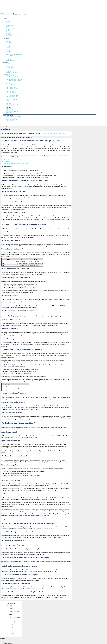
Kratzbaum (8, 59)
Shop (4, 642)
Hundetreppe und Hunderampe (13, 37)
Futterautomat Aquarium (11, 73)
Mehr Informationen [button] (6, 160)
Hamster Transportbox (14, 89)
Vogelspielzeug (9, 112)
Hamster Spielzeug (13, 87)
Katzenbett (8, 41)
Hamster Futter (12, 86)
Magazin (3, 15)
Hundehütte (8, 36)
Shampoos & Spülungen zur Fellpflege (15, 118)
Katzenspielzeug (10, 55)
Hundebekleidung (10, 28)
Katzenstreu (9, 57)
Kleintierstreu (9, 98)
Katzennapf (8, 52)
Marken (15, 15)
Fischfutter (8, 71)
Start (2, 127)
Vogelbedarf (6, 102)
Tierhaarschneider (10, 121)
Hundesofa (8, 31)
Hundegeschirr (9, 24)
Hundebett (8, 29)
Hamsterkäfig (12, 85)
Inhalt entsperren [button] (5, 162)
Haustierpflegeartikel (8, 115)
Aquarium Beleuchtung (11, 65)
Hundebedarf (6, 20)
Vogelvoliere (9, 114)
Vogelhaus (8, 107)
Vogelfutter (8, 103)
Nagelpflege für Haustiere (12, 119)
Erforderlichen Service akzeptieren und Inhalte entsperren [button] (15, 163)
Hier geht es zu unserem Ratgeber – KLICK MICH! (54, 133)
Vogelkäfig (8, 109)
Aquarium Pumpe (10, 67)
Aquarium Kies (9, 66)
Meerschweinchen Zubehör (15, 81)
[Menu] (1, 123)
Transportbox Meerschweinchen (16, 82)
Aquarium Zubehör (10, 70)
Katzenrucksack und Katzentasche (14, 54)
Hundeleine (8, 23)
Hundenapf (8, 27)
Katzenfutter (9, 44)
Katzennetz (8, 53)
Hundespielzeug (10, 32)
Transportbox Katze (10, 61)
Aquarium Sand (9, 69)
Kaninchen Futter (13, 97)
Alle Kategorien (22, 15)
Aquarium (8, 64)
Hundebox (8, 33)
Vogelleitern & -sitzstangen (12, 111)
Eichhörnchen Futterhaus (12, 99)
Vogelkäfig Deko (10, 110)
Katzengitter (9, 46)
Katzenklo (8, 50)
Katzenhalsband (9, 48)
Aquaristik (5, 62)
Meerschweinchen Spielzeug (15, 79)
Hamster (8, 83)
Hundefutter (9, 21)
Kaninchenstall (12, 93)
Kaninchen (8, 90)
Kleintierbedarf (7, 74)
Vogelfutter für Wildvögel (12, 105)
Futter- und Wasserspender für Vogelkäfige (16, 106)
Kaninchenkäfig (12, 91)
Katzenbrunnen (9, 42)
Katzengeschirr (9, 45)
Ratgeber (9, 15)
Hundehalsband (9, 25)
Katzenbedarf (6, 39)
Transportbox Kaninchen (14, 94)
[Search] (14, 14)
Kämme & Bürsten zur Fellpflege (14, 117)
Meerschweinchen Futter (14, 77)
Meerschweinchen (10, 75)
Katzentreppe (9, 58)
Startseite (5, 19)
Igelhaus (8, 101)
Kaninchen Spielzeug (14, 95)
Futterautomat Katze (11, 40)
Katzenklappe (9, 49)
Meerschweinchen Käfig (14, 78)
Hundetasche (9, 34)
